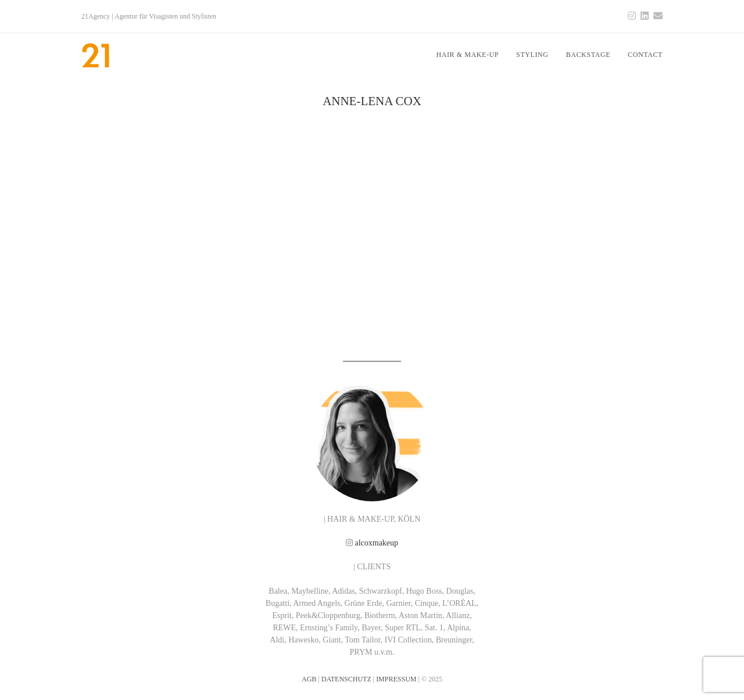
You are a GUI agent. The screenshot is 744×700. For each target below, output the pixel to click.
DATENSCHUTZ (346, 679)
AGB (309, 679)
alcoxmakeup (376, 543)
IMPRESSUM (396, 679)
